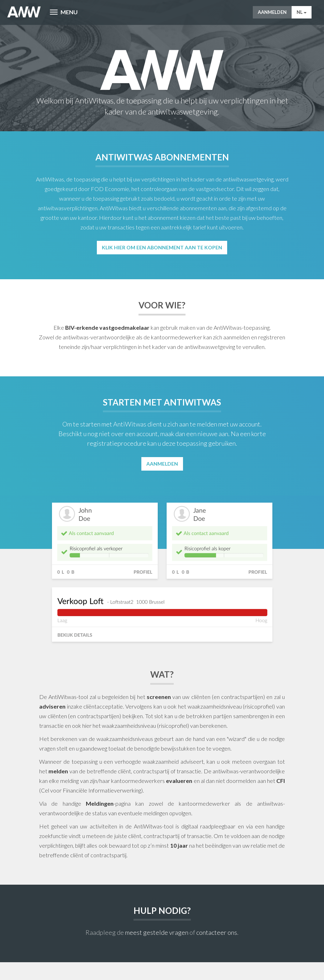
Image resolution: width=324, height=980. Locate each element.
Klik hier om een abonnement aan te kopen (162, 247)
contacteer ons (217, 932)
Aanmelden (272, 12)
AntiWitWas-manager (24, 12)
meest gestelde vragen (157, 932)
